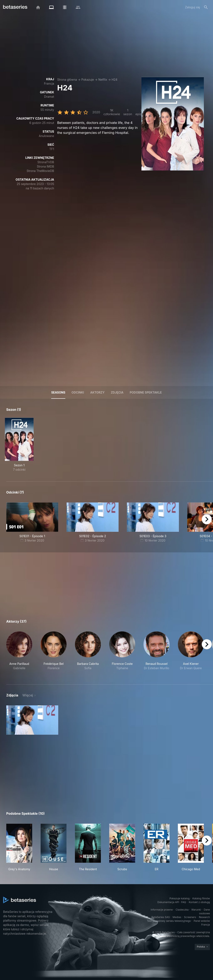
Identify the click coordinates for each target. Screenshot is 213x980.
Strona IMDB (45, 166)
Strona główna (67, 80)
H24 (114, 80)
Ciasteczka (182, 910)
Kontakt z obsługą (199, 902)
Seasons (58, 392)
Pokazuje (88, 80)
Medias (177, 917)
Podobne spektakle (146, 392)
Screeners (190, 917)
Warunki (196, 910)
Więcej (28, 695)
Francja (49, 83)
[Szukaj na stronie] (206, 7)
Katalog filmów (201, 898)
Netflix (103, 80)
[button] (19, 653)
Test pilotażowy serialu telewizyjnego (169, 921)
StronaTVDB (46, 162)
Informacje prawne (162, 910)
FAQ (184, 902)
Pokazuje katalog (180, 898)
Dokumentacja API (168, 902)
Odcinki (78, 392)
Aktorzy (97, 392)
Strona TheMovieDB (40, 171)
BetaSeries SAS (161, 917)
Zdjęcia (117, 392)
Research (204, 917)
